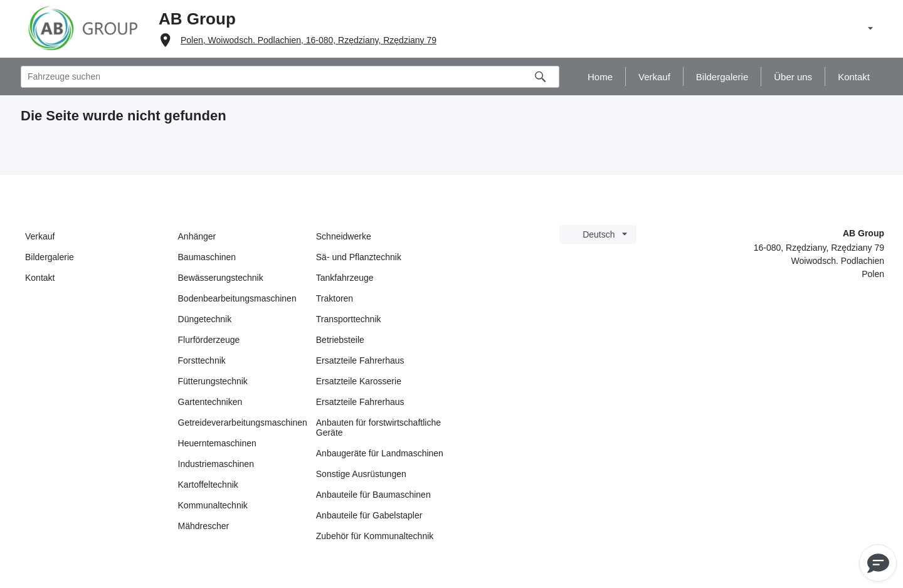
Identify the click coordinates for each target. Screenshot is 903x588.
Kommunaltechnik (213, 505)
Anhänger (197, 236)
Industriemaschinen (216, 464)
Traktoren (335, 298)
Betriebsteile (340, 340)
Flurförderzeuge (209, 340)
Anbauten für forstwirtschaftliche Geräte (378, 428)
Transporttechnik (349, 319)
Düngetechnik (205, 319)
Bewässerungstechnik (221, 278)
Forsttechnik (202, 360)
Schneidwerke (344, 236)
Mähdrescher (204, 526)
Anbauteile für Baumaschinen (373, 495)
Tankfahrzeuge (345, 278)
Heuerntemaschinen (217, 443)
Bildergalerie (50, 257)
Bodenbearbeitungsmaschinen (237, 298)
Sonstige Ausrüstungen (361, 474)
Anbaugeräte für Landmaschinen (380, 453)
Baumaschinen (207, 257)
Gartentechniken (210, 402)
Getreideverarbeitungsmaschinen (243, 423)
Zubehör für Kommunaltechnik (375, 536)
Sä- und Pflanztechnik (359, 257)
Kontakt (40, 278)
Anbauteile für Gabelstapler (369, 515)
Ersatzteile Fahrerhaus (360, 360)
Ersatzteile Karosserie (359, 381)
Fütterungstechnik (213, 381)
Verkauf (40, 236)
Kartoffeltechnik (208, 485)
